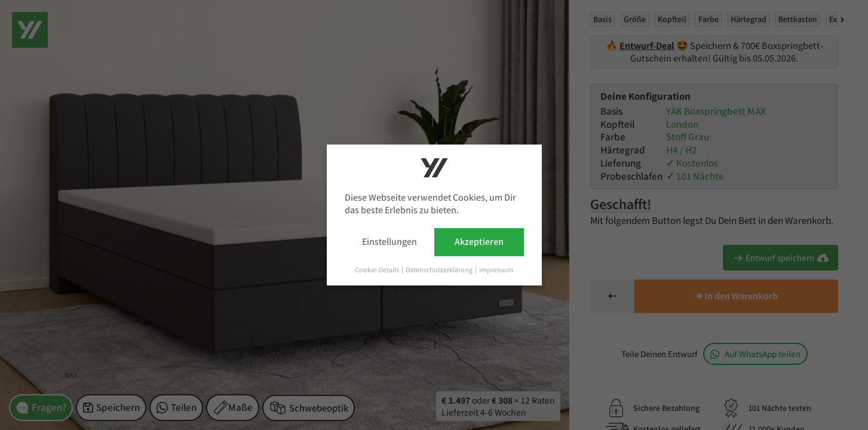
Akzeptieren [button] (479, 242)
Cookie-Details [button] (378, 270)
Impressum (496, 270)
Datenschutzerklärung (440, 270)
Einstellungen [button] (389, 242)
